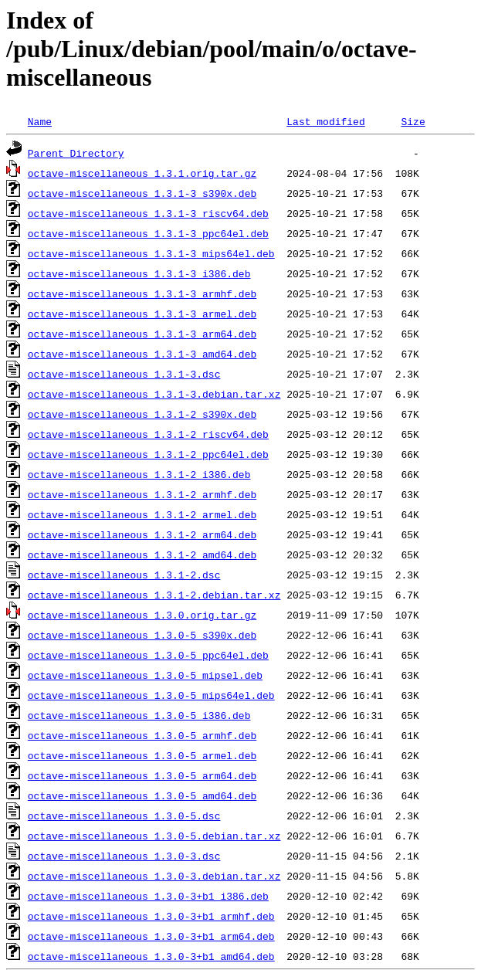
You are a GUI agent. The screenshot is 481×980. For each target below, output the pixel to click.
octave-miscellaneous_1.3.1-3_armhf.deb (142, 293)
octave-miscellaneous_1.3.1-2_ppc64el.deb (148, 454)
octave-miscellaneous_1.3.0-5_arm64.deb (142, 775)
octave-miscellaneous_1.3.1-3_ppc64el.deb (148, 233)
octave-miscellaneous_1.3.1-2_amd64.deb (142, 554)
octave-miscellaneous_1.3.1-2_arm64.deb (142, 534)
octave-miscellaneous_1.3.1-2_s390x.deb (142, 414)
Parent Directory (76, 153)
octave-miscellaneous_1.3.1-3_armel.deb (142, 314)
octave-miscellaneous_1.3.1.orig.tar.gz (142, 173)
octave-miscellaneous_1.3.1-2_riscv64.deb (148, 434)
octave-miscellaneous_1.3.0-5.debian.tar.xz (154, 836)
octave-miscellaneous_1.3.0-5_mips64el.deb (151, 695)
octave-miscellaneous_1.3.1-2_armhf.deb (142, 494)
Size (413, 121)
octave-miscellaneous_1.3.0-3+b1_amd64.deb (151, 956)
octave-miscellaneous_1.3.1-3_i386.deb (139, 273)
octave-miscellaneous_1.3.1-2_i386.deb (139, 474)
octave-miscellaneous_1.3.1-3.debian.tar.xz (154, 394)
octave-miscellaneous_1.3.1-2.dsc (124, 575)
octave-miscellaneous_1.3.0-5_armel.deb (142, 755)
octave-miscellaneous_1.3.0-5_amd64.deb (142, 795)
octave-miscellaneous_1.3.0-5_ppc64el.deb (148, 655)
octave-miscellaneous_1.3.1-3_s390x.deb (142, 193)
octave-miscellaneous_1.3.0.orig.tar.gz (142, 615)
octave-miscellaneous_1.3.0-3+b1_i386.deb (148, 896)
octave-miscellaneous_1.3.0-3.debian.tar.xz (154, 876)
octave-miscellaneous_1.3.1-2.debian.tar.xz (154, 595)
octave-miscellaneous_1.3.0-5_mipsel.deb (145, 675)
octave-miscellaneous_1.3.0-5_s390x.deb (142, 635)
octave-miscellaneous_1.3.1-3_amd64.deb (142, 354)
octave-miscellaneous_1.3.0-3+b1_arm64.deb (151, 936)
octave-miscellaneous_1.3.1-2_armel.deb (142, 514)
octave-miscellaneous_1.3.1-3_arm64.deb (142, 334)
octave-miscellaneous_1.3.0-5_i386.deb (139, 715)
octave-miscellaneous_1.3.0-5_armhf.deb (142, 735)
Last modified (325, 121)
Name (40, 121)
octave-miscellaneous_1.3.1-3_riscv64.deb (148, 213)
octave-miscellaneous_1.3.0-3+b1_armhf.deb (151, 916)
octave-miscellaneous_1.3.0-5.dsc (124, 816)
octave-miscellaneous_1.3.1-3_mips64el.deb (151, 253)
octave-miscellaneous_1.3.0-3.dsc (124, 856)
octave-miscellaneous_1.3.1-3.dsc (124, 374)
